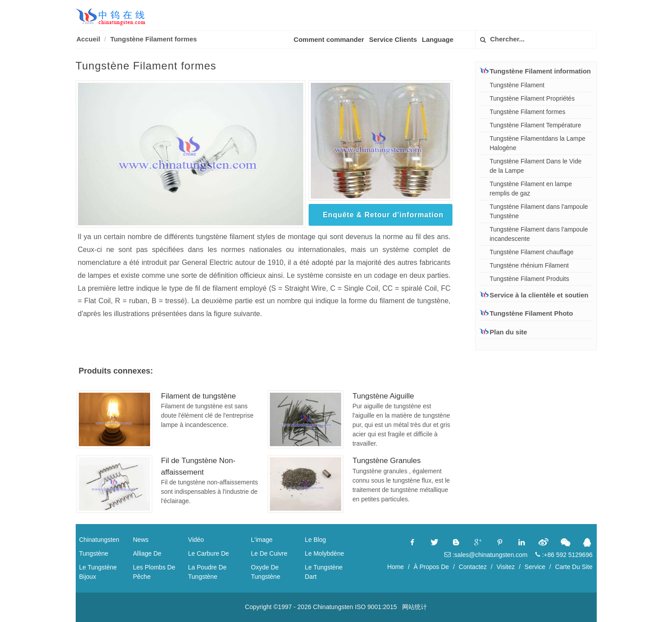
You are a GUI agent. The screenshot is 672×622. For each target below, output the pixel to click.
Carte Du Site (574, 567)
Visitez (506, 567)
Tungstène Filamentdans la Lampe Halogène (538, 143)
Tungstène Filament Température (536, 125)
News (141, 540)
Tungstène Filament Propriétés (532, 98)
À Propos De (431, 567)
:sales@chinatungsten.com (486, 555)
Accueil (88, 39)
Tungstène (94, 553)
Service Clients (393, 39)
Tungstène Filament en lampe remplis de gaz (531, 189)
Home (396, 567)
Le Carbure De (208, 553)
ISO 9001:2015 (376, 607)
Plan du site (504, 332)
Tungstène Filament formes (153, 39)
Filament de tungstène (199, 396)
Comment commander (329, 39)
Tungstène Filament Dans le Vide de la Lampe (536, 166)
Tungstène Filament (517, 85)
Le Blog (316, 540)
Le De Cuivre (269, 553)
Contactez (473, 567)
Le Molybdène (325, 553)
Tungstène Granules (386, 461)
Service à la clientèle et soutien (534, 295)
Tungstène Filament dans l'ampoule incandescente (539, 234)
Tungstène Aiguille (383, 396)
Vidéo (196, 540)
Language (438, 39)
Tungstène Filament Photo (527, 313)
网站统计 (415, 607)
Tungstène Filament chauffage (532, 252)
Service (535, 567)
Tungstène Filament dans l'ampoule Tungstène (539, 211)
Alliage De (147, 553)
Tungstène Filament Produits (529, 279)
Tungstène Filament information (536, 71)
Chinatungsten (99, 540)
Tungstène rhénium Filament (529, 265)
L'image (262, 540)
